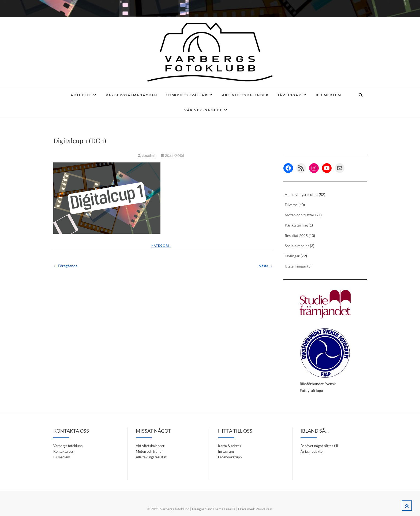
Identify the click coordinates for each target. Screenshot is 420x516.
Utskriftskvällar (187, 95)
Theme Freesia (224, 509)
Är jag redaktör (312, 451)
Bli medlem (329, 95)
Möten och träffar (300, 215)
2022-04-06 (173, 155)
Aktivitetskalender (245, 95)
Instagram (226, 451)
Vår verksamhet (203, 110)
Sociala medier (297, 246)
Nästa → (266, 266)
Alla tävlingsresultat (301, 194)
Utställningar (296, 266)
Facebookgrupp (230, 457)
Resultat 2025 (296, 235)
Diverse (291, 205)
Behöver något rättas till (319, 446)
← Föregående (65, 266)
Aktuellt (81, 95)
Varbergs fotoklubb (68, 446)
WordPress (264, 509)
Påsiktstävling (296, 225)
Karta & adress (230, 446)
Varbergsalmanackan (132, 95)
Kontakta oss (63, 451)
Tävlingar (290, 95)
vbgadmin (147, 155)
